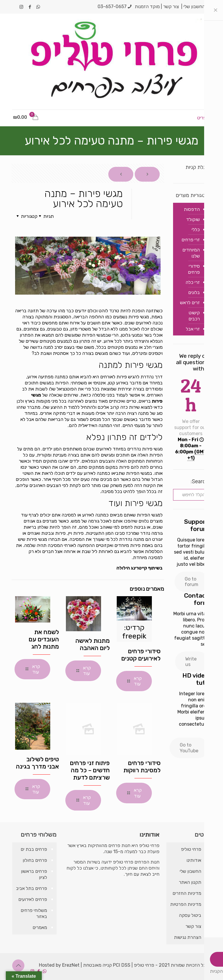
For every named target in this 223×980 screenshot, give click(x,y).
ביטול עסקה (190, 915)
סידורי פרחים (194, 269)
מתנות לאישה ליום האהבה (93, 644)
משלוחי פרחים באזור (34, 913)
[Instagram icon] (21, 7)
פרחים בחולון (35, 860)
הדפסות (192, 209)
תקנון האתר (190, 882)
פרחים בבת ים (34, 849)
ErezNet (71, 965)
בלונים (194, 292)
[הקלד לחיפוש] (191, 495)
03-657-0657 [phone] (112, 7)
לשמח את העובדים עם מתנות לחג (44, 639)
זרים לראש (190, 303)
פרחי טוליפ (191, 849)
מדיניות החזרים (187, 893)
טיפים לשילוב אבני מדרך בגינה (37, 763)
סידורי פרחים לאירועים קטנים (141, 655)
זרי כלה (193, 282)
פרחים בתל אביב (32, 888)
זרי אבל (193, 329)
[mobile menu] (206, 118)
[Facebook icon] (30, 7)
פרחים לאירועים (33, 899)
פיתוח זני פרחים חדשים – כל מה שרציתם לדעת (90, 770)
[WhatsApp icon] (38, 7)
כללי (196, 230)
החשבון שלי (194, 7)
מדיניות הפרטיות (186, 904)
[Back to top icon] (18, 966)
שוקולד (193, 219)
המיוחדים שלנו (191, 253)
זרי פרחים (191, 240)
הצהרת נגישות (188, 937)
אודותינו (194, 860)
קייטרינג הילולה (132, 568)
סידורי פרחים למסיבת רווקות (142, 767)
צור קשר (171, 7)
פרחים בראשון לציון (34, 874)
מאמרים (40, 927)
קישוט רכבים (194, 316)
